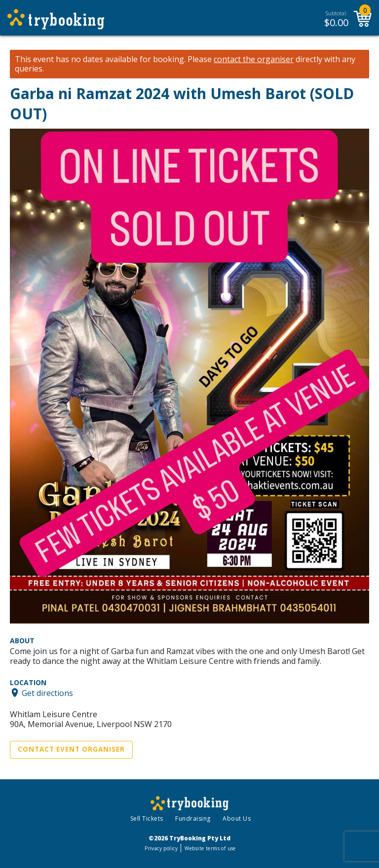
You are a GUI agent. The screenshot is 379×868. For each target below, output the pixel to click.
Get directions (47, 693)
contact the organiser (254, 59)
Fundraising (193, 818)
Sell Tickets (147, 818)
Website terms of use (210, 848)
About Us (237, 818)
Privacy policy (161, 848)
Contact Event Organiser (71, 749)
